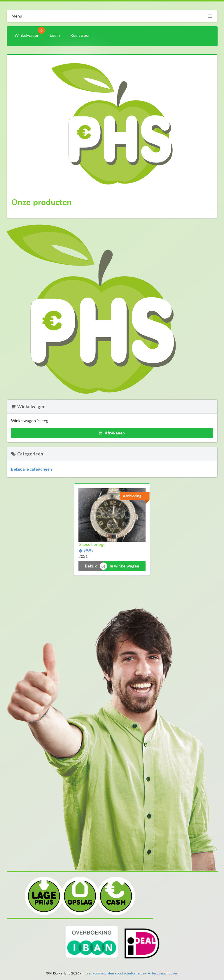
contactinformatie (131, 973)
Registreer (80, 35)
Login (55, 35)
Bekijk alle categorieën (32, 469)
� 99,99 (86, 550)
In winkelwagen (124, 566)
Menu (112, 16)
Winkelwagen (29, 34)
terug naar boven (163, 973)
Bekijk (91, 566)
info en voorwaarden (98, 973)
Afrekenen (112, 433)
